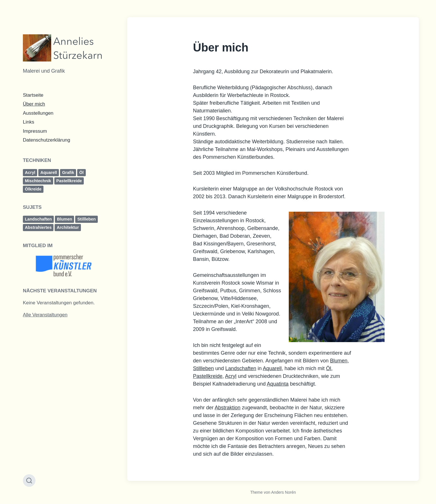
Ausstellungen (38, 113)
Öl (81, 172)
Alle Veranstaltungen (45, 315)
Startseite (33, 95)
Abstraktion (228, 408)
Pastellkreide (69, 181)
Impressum (35, 131)
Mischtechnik (38, 181)
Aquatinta (278, 384)
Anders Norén (283, 492)
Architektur (68, 227)
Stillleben (86, 219)
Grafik (68, 172)
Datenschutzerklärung (46, 140)
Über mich (34, 104)
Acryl (30, 172)
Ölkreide (33, 189)
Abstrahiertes (38, 227)
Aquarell (49, 172)
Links (29, 122)
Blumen (64, 219)
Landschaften (38, 219)
